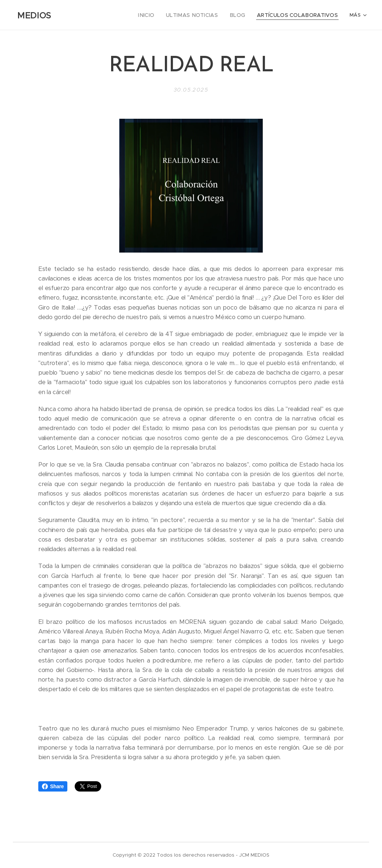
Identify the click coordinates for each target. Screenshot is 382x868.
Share (53, 786)
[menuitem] (92, 15)
